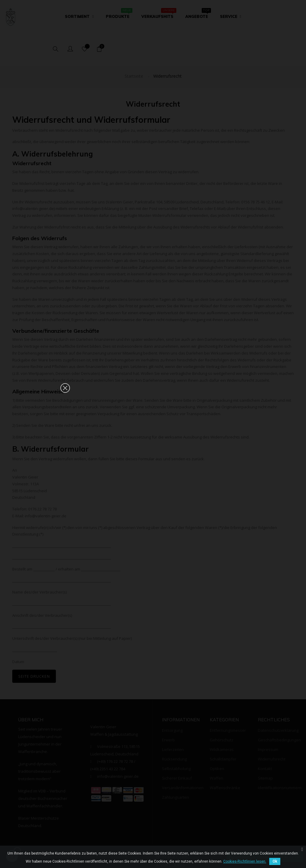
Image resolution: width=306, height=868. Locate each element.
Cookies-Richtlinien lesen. (245, 861)
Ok (275, 861)
